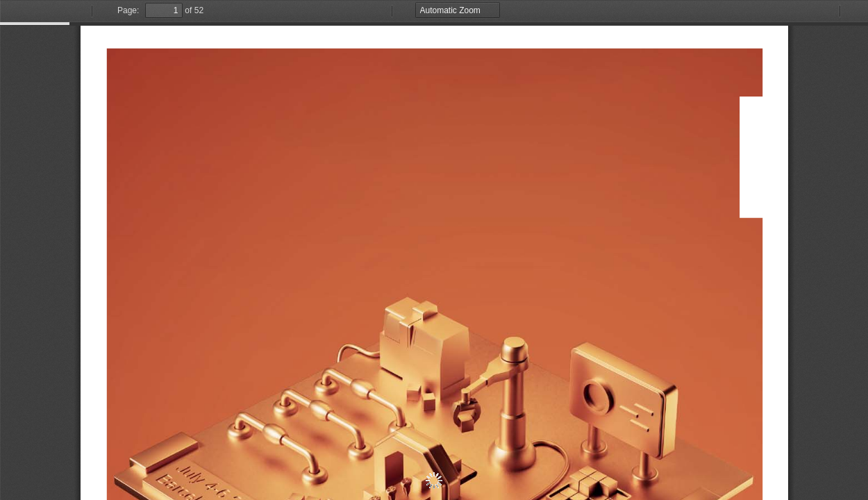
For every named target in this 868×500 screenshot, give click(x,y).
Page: (128, 10)
